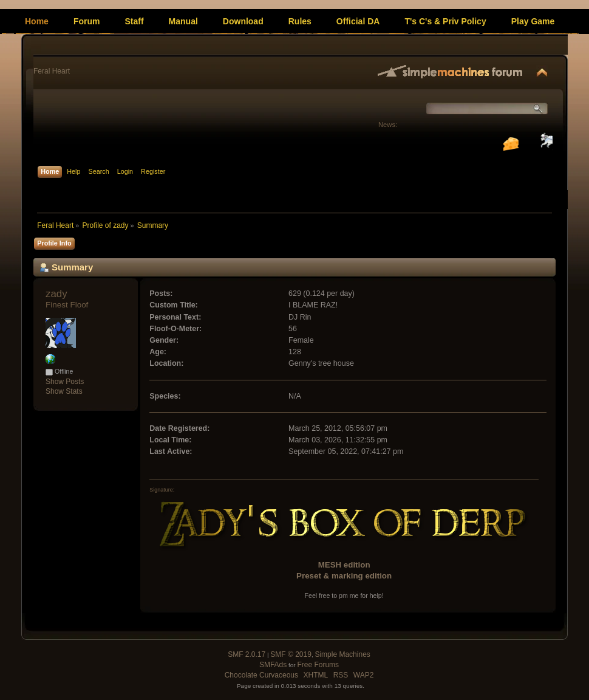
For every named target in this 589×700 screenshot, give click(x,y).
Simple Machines (342, 654)
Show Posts (65, 382)
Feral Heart (52, 71)
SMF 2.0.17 (247, 654)
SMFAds (273, 665)
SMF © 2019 (291, 654)
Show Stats (64, 391)
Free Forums (318, 665)
